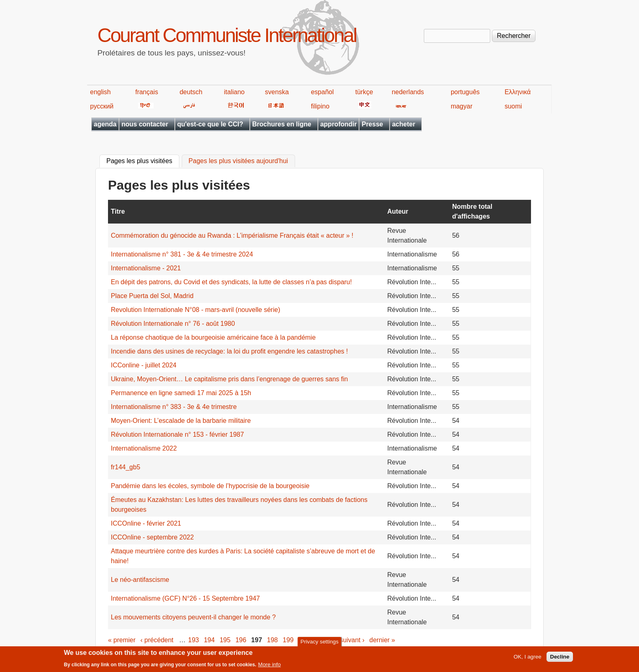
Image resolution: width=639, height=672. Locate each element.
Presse (372, 124)
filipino (320, 106)
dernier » (382, 640)
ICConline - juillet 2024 (144, 365)
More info (269, 667)
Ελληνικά (518, 92)
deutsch (191, 92)
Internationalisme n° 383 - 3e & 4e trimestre (174, 407)
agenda (105, 124)
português (465, 92)
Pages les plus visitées (143, 160)
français (147, 92)
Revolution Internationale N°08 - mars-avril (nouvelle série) (195, 310)
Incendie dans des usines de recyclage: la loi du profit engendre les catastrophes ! (229, 351)
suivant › (352, 640)
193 (194, 640)
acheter (404, 124)
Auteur (398, 211)
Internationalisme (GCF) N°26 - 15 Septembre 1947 (185, 598)
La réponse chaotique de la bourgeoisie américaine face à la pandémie (213, 337)
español (322, 92)
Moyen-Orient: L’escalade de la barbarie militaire (181, 421)
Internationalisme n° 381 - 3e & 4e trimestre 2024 (182, 254)
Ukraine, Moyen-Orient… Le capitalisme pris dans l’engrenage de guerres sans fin (229, 379)
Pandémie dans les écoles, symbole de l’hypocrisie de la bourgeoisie (210, 486)
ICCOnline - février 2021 (146, 523)
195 (225, 640)
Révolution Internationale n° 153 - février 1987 (177, 434)
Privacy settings (319, 644)
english (100, 92)
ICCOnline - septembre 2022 (152, 537)
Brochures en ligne (282, 124)
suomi (513, 106)
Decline (560, 659)
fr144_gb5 (126, 467)
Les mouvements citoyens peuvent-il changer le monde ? (193, 617)
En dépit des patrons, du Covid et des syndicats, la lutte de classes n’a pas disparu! (231, 282)
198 (272, 640)
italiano (235, 92)
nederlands (408, 92)
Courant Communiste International (227, 35)
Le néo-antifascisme (140, 580)
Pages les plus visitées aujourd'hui (238, 161)
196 (241, 640)
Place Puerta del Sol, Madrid (152, 296)
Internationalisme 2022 (144, 448)
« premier (122, 640)
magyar (462, 106)
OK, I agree (527, 659)
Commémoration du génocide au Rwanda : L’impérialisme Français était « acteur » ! (232, 235)
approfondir (339, 124)
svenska (277, 92)
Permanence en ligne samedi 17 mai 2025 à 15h (181, 393)
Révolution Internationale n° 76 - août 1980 (173, 324)
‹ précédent (157, 640)
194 (209, 640)
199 (288, 640)
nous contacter (145, 124)
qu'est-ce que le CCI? (210, 124)
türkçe (364, 92)
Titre (118, 211)
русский (102, 106)
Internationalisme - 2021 (146, 268)
